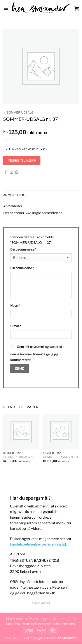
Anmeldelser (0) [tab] (16, 195)
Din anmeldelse (22, 268)
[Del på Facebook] (6, 172)
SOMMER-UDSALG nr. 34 (61, 457)
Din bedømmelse (23, 249)
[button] (6, 8)
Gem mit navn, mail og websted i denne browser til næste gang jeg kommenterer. (37, 353)
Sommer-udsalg (20, 112)
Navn (15, 306)
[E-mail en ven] (11, 172)
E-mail (16, 326)
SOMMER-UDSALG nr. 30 (21, 457)
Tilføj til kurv (22, 161)
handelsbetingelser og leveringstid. (38, 544)
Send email (41, 603)
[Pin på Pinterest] (17, 172)
